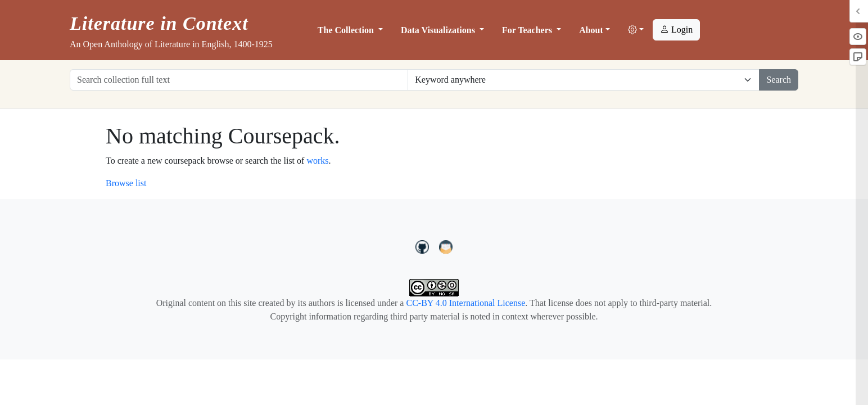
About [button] (591, 30)
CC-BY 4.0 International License (465, 303)
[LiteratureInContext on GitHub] (424, 246)
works (317, 161)
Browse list (126, 183)
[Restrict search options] (584, 80)
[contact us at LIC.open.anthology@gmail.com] (446, 246)
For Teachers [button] (528, 30)
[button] (636, 30)
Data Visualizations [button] (439, 30)
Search (779, 80)
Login (676, 30)
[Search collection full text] (239, 80)
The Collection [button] (347, 30)
